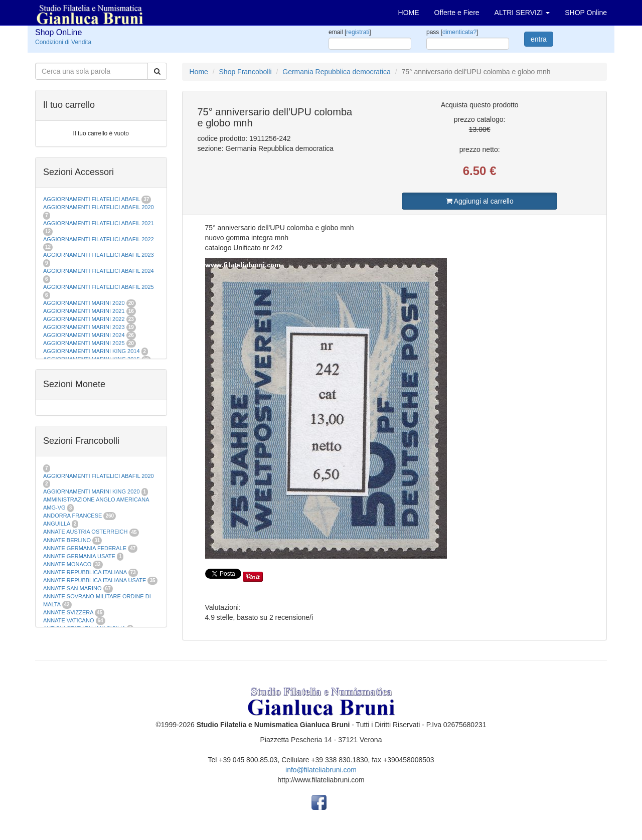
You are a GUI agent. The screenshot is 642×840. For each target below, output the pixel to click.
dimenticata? (459, 32)
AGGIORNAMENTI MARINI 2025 (84, 343)
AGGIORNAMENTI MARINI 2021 (84, 311)
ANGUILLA (57, 524)
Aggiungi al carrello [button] (480, 201)
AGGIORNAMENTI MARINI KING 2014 (92, 351)
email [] (350, 32)
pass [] (452, 32)
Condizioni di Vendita (63, 42)
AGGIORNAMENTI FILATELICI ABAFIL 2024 (99, 271)
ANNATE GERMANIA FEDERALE (85, 548)
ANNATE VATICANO (68, 620)
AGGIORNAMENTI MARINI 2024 (84, 335)
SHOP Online (586, 13)
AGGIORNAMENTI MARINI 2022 (84, 319)
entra (539, 39)
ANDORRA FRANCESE (72, 516)
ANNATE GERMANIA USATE (79, 556)
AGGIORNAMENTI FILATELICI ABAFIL (92, 199)
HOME (409, 13)
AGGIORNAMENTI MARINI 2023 (84, 327)
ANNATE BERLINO (67, 540)
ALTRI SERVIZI (522, 13)
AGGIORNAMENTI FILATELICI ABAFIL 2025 (99, 287)
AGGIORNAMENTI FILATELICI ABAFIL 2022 (99, 239)
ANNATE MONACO (67, 564)
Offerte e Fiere (457, 13)
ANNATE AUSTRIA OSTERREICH (86, 532)
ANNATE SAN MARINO (72, 588)
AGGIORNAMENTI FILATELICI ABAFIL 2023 (99, 255)
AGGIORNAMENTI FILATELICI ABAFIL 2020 (99, 207)
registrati (358, 32)
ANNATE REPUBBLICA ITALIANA (85, 572)
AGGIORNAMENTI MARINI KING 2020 (92, 491)
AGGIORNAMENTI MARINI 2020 (84, 303)
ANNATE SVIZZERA (68, 612)
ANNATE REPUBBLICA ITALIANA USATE (95, 580)
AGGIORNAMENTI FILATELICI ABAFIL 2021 (99, 223)
